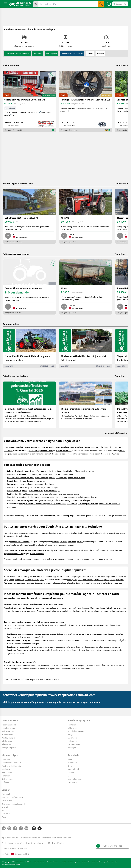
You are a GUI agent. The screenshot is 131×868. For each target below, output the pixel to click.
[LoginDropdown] (120, 4)
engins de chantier (72, 533)
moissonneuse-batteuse (44, 497)
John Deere (52, 471)
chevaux (64, 542)
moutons (72, 542)
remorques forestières (58, 478)
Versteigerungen (8, 738)
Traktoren (72, 725)
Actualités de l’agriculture (15, 376)
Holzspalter (72, 741)
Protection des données (13, 843)
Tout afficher (121, 65)
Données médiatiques (30, 838)
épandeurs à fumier (71, 494)
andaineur (42, 474)
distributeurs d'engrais (40, 494)
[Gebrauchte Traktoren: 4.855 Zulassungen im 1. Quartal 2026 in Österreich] (29, 405)
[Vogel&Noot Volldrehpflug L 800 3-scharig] (29, 101)
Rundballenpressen (76, 731)
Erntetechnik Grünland (11, 763)
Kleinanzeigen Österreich (12, 797)
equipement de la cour (88, 550)
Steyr (6, 580)
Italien (4, 810)
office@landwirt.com (50, 679)
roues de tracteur (36, 491)
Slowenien (6, 814)
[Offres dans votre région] (36, 4)
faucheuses (33, 474)
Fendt (60, 471)
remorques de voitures (45, 484)
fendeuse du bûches (77, 478)
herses (23, 481)
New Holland (69, 471)
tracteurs (85, 533)
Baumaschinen (74, 744)
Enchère (100, 53)
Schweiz (5, 807)
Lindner (28, 580)
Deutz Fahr (99, 580)
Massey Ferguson (74, 580)
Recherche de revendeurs (72, 53)
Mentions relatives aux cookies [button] (57, 838)
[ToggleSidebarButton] (5, 4)
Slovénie (123, 608)
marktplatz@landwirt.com (11, 864)
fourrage (7, 536)
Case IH (35, 580)
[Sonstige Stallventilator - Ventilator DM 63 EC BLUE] (86, 101)
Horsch (29, 583)
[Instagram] (9, 828)
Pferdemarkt (7, 772)
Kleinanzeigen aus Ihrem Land (18, 183)
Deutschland (7, 801)
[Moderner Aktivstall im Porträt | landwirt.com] (86, 349)
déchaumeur (32, 481)
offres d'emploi (10, 545)
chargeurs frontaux (27, 504)
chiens (79, 542)
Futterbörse (6, 776)
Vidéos (90, 53)
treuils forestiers (42, 478)
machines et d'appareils (51, 576)
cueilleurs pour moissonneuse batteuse (71, 497)
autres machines (37, 553)
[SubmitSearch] (101, 4)
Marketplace (51, 53)
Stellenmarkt (7, 779)
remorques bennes (27, 484)
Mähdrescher (73, 728)
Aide (5, 854)
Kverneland (9, 583)
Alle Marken (7, 744)
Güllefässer (72, 738)
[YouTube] (4, 828)
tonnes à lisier (56, 494)
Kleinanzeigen (8, 731)
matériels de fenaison (99, 533)
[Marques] (40, 828)
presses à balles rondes (64, 474)
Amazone (18, 583)
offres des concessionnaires (18, 53)
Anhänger (72, 747)
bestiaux (56, 542)
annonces (38, 53)
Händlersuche (7, 734)
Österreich (6, 794)
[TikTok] (21, 828)
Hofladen (6, 782)
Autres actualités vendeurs (117, 433)
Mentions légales (56, 843)
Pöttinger (119, 580)
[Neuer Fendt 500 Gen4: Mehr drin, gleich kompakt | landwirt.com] (29, 349)
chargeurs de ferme (43, 500)
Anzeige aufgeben (9, 747)
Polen (4, 817)
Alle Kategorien (8, 741)
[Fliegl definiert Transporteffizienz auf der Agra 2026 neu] (86, 405)
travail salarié (40, 545)
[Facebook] (15, 828)
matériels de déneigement (83, 500)
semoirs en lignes (51, 487)
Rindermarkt (7, 769)
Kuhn (106, 580)
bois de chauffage (21, 536)
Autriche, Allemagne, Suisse (93, 608)
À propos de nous (10, 838)
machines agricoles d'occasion (100, 447)
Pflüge (70, 734)
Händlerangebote (9, 728)
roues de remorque (52, 491)
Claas (77, 471)
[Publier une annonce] (109, 4)
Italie (108, 608)
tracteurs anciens (88, 471)
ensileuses (93, 497)
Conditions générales (36, 843)
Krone (112, 580)
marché (122, 450)
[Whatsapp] (26, 828)
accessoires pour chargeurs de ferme (83, 504)
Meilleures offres (11, 65)
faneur (50, 474)
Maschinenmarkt (9, 725)
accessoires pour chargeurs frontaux (51, 504)
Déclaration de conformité (14, 848)
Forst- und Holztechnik (11, 766)
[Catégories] (34, 828)
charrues (42, 481)
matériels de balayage (62, 500)
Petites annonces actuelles (16, 254)
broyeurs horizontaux (34, 487)
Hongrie (115, 608)
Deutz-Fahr (72, 782)
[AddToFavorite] (53, 75)
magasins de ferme (116, 533)
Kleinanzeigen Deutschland (13, 804)
